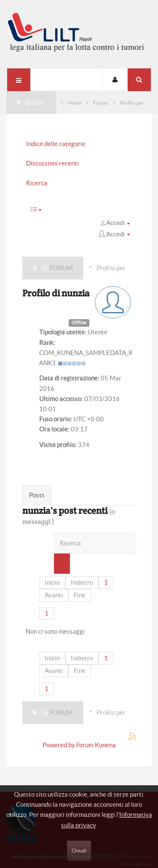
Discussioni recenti (52, 163)
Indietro (82, 582)
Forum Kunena (96, 745)
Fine (80, 595)
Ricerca (37, 183)
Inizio (52, 582)
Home (75, 103)
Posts (37, 495)
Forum (101, 103)
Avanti (54, 595)
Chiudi (79, 850)
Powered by (59, 745)
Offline (79, 323)
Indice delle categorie (56, 144)
